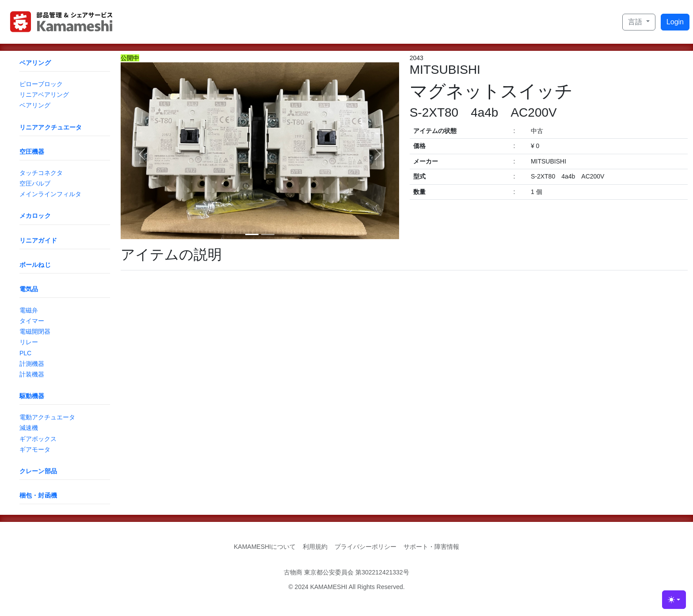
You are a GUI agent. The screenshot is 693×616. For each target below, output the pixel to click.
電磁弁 (29, 310)
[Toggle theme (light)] (674, 600)
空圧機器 (32, 152)
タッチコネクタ (41, 173)
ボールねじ (35, 265)
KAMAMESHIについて (265, 547)
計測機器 (32, 364)
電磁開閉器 (35, 331)
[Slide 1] (252, 234)
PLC (25, 353)
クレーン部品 (38, 471)
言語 (636, 22)
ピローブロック (41, 84)
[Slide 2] (268, 234)
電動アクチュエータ (47, 417)
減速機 (29, 428)
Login (675, 22)
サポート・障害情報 (431, 547)
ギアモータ (35, 449)
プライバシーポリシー (366, 547)
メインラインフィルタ (50, 194)
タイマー (32, 321)
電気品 (29, 289)
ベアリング (35, 63)
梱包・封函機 (38, 495)
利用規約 (315, 547)
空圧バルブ (35, 183)
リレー (29, 342)
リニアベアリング (44, 95)
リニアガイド (38, 240)
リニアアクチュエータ (51, 127)
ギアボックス (38, 439)
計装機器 (32, 374)
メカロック (35, 216)
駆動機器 (32, 396)
